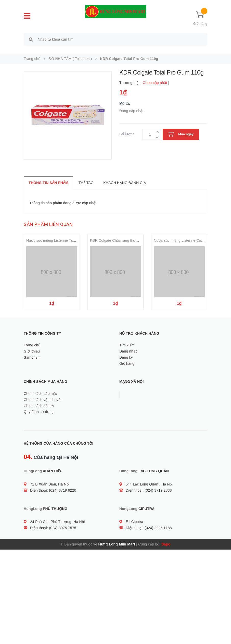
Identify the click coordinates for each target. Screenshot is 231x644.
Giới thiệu (32, 345)
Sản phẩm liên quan (48, 219)
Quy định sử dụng (39, 406)
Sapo (166, 538)
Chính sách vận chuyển (43, 394)
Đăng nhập (128, 345)
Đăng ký (126, 351)
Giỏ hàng (127, 358)
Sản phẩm (32, 351)
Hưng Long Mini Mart (117, 538)
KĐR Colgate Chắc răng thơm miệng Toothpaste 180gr (134, 235)
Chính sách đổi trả (39, 400)
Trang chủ (32, 339)
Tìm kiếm (127, 339)
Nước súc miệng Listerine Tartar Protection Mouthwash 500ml (76, 235)
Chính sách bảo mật (40, 388)
